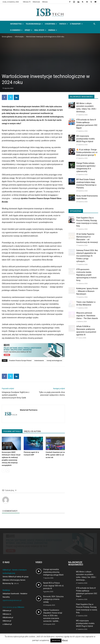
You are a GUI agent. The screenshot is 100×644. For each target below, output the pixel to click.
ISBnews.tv (7, 614)
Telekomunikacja (34, 24)
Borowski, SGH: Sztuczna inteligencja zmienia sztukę (53, 599)
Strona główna (7, 37)
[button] (94, 24)
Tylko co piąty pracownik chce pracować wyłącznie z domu (52, 394)
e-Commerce (16, 30)
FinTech (64, 24)
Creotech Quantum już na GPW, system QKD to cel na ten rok (55, 455)
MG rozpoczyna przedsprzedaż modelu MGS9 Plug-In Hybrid (85, 139)
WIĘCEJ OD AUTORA (32, 431)
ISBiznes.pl (7, 621)
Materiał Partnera (29, 410)
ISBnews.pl (7, 611)
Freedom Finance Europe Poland (20, 360)
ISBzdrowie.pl (8, 617)
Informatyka (17, 24)
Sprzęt (28, 30)
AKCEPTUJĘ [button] (56, 641)
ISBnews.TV (27, 2)
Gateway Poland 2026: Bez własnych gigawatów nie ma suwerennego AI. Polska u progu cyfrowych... (87, 256)
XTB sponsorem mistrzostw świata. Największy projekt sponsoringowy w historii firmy (86, 275)
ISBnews (45, 2)
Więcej (65, 640)
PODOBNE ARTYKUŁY (12, 431)
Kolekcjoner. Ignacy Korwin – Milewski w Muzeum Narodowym (87, 291)
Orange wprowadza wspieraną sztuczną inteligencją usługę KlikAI (53, 572)
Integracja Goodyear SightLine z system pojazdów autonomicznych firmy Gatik (16, 395)
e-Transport (76, 24)
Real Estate (40, 30)
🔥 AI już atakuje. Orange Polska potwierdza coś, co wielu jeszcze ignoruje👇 (87, 152)
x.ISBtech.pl (7, 624)
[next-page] (8, 470)
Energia (53, 30)
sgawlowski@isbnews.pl (12, 600)
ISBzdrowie (36, 2)
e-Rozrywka (51, 24)
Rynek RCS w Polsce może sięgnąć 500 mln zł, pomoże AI (53, 586)
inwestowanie (39, 360)
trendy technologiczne (54, 360)
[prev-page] (3, 470)
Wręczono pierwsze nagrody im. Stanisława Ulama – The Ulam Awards (87, 316)
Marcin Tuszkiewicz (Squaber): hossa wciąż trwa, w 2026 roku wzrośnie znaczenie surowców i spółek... (53, 616)
